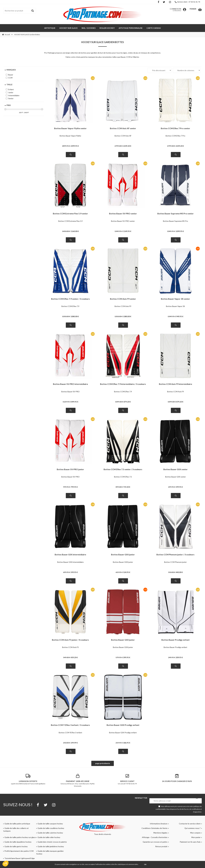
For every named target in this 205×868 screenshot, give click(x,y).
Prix (9, 105)
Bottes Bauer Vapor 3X (175, 306)
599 (179, 487)
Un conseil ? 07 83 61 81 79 (127, 779)
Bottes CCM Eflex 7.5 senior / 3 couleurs (123, 469)
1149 (127, 231)
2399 (75, 146)
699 (172, 487)
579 (119, 657)
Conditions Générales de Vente (155, 828)
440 (179, 572)
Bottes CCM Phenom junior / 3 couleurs (175, 555)
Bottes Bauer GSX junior (123, 555)
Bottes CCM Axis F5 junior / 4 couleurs (70, 640)
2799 (119, 146)
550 (172, 572)
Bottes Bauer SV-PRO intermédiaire (70, 384)
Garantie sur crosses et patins (155, 842)
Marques (11, 70)
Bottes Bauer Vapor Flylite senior (70, 128)
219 (119, 743)
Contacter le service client (190, 824)
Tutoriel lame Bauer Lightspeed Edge (20, 858)
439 (74, 657)
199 (74, 743)
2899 (66, 146)
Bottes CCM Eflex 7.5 (123, 477)
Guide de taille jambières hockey (51, 846)
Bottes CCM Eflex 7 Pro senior (175, 128)
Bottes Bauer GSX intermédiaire (70, 555)
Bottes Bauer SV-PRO (70, 392)
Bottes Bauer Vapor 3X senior (175, 299)
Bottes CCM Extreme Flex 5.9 (70, 221)
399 (127, 657)
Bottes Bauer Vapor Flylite (70, 136)
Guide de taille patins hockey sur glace (20, 837)
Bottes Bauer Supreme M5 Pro (175, 221)
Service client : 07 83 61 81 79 (187, 2)
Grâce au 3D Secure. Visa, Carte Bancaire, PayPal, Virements (78, 780)
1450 (66, 231)
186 (127, 743)
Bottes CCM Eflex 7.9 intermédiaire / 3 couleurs (123, 384)
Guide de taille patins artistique (17, 824)
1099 (180, 231)
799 (74, 487)
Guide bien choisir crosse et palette (52, 842)
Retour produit (161, 846)
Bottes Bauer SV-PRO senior (123, 214)
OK (145, 864)
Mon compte (195, 833)
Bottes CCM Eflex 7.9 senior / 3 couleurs (70, 299)
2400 (26, 113)
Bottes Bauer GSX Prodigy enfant (123, 725)
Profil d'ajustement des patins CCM (19, 851)
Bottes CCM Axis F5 (70, 647)
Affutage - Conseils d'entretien (155, 837)
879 (127, 402)
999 (67, 487)
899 (75, 402)
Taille (9, 84)
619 (119, 572)
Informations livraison (159, 824)
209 (179, 657)
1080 (75, 316)
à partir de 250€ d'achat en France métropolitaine (28, 779)
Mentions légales (160, 833)
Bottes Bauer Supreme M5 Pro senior (175, 214)
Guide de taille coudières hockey (51, 828)
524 (127, 572)
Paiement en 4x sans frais (190, 842)
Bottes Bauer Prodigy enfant (175, 640)
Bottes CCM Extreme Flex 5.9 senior (70, 214)
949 (180, 316)
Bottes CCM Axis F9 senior (123, 299)
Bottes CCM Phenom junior (175, 562)
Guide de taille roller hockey (49, 837)
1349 (119, 231)
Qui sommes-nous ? (193, 828)
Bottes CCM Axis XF (123, 136)
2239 (127, 146)
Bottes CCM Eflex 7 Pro (175, 136)
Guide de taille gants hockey (16, 846)
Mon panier (196, 837)
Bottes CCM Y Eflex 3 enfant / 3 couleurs (70, 725)
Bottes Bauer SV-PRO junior (70, 469)
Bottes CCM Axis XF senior (123, 128)
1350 (66, 316)
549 (67, 657)
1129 (67, 402)
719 (127, 487)
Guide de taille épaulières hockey (18, 842)
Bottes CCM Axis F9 (123, 306)
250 (67, 743)
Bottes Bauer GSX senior (175, 469)
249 (172, 657)
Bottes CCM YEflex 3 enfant (70, 733)
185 (20, 113)
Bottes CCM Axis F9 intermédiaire (175, 384)
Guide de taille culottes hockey (50, 833)
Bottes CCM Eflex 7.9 (70, 306)
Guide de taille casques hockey (50, 824)
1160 (75, 231)
